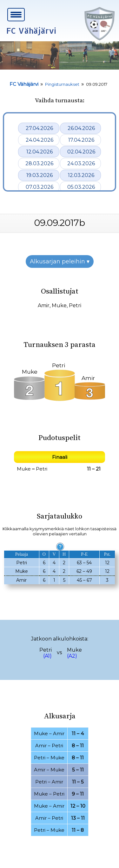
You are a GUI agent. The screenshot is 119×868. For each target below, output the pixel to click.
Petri (75, 305)
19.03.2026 (40, 175)
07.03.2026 (40, 187)
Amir (44, 305)
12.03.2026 (81, 175)
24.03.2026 (81, 163)
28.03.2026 (39, 163)
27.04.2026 (39, 128)
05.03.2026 (81, 187)
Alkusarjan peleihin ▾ (60, 261)
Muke (59, 305)
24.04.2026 (40, 140)
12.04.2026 (40, 152)
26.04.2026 (81, 128)
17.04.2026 (81, 140)
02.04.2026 (81, 152)
